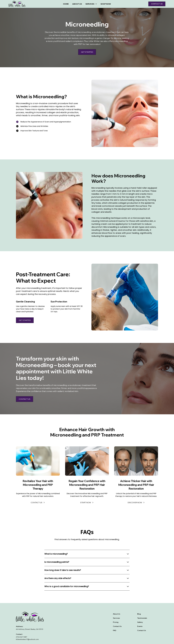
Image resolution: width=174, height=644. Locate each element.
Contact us (157, 4)
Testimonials (142, 618)
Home (66, 4)
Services (116, 618)
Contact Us (117, 626)
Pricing (116, 622)
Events (140, 626)
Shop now (106, 4)
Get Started (87, 52)
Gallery (140, 622)
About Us (77, 4)
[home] (25, 4)
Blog (139, 614)
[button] (91, 4)
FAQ (115, 630)
